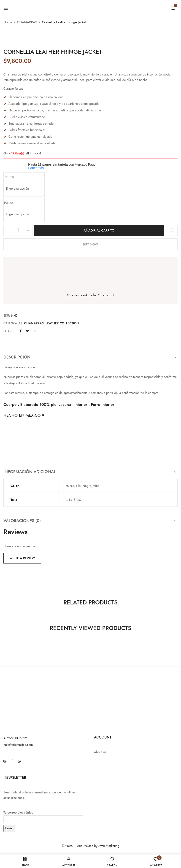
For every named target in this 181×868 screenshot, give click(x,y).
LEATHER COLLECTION (62, 323)
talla (8, 203)
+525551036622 (15, 738)
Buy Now (90, 244)
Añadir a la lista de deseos (172, 230)
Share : (9, 331)
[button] (173, 8)
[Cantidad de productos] (18, 230)
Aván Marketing (109, 846)
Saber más (36, 168)
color (9, 177)
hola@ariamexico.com (18, 745)
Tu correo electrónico (43, 816)
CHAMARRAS (27, 22)
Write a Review (22, 558)
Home (8, 22)
